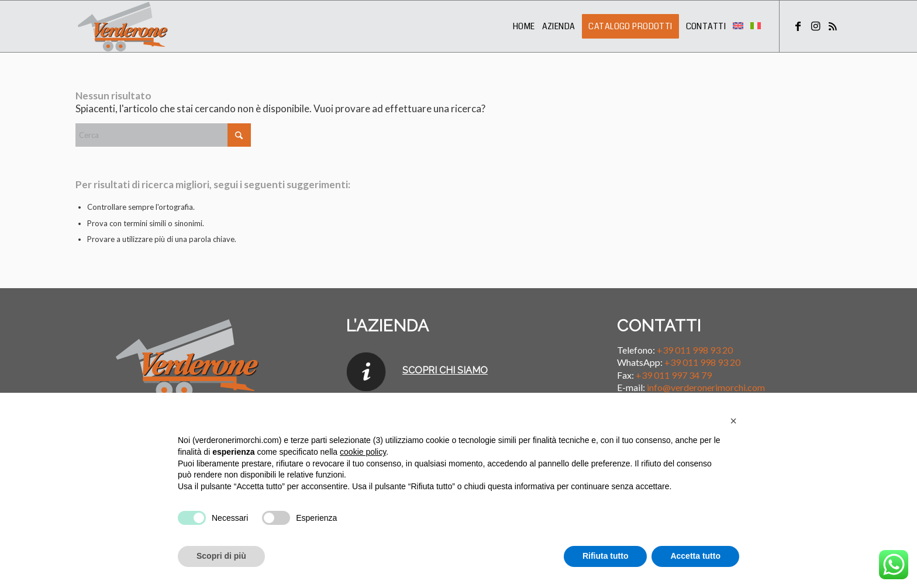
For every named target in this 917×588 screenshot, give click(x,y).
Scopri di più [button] (221, 556)
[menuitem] (524, 26)
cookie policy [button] (363, 452)
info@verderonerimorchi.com (706, 387)
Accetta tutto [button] (695, 556)
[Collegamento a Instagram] (815, 26)
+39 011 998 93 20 (695, 350)
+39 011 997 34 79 (674, 375)
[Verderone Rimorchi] (123, 26)
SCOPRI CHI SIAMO (445, 370)
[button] (733, 421)
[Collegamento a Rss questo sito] (833, 26)
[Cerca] (163, 135)
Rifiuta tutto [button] (606, 556)
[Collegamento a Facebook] (798, 26)
